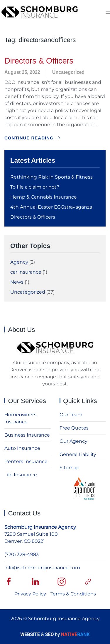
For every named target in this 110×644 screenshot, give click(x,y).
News (17, 282)
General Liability (78, 454)
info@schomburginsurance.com (42, 568)
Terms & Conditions (73, 594)
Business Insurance (27, 435)
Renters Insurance (26, 461)
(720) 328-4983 (22, 554)
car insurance (26, 272)
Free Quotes (74, 428)
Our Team (71, 415)
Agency (19, 262)
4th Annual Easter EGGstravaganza (51, 207)
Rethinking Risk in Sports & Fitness (51, 177)
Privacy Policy (30, 594)
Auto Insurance (22, 448)
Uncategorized (68, 72)
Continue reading (29, 138)
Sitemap (70, 468)
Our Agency (73, 441)
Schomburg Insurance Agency (40, 527)
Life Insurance (21, 475)
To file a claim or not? (35, 187)
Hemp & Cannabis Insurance (44, 197)
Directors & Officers (39, 61)
